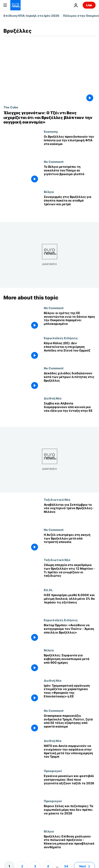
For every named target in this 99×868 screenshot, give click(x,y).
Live (89, 5)
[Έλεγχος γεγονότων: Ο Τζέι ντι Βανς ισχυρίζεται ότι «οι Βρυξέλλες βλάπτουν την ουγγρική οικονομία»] (49, 118)
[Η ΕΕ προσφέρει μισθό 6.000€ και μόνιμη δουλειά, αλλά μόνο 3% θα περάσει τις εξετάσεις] (70, 603)
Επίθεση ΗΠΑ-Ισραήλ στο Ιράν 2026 (31, 16)
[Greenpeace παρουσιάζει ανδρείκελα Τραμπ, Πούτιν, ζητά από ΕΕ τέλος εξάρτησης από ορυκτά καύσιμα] (70, 724)
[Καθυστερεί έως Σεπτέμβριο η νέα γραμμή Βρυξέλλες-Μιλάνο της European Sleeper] (70, 513)
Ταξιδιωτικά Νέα (57, 499)
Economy (51, 131)
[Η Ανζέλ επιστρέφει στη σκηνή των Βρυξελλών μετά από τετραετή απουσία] (70, 543)
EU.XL (48, 590)
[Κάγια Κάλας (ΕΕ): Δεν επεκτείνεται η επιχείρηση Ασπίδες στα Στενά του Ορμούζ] (70, 351)
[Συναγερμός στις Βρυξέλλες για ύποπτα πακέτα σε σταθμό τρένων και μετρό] (70, 205)
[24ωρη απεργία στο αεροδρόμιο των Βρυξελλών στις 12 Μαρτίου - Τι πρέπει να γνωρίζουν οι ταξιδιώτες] (70, 573)
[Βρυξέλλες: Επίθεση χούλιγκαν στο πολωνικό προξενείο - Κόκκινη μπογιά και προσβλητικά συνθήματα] (70, 844)
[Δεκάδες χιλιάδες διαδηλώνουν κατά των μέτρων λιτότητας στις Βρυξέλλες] (70, 381)
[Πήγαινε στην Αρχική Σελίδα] (15, 5)
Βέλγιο (49, 192)
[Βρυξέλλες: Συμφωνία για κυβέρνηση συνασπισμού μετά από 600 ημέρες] (70, 663)
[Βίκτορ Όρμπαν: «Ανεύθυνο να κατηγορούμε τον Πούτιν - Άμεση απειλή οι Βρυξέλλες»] (70, 633)
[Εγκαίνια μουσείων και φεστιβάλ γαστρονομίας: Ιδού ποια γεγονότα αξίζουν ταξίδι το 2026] (70, 784)
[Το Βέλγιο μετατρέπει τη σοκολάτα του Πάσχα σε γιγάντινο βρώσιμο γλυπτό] (70, 175)
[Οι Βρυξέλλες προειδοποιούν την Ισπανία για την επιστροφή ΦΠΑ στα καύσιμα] (70, 145)
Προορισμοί (53, 771)
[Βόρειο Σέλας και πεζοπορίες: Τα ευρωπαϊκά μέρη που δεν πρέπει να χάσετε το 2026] (70, 814)
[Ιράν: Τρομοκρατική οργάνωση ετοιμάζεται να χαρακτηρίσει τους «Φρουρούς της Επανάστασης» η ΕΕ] (70, 694)
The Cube (11, 107)
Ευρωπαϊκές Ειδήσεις (61, 338)
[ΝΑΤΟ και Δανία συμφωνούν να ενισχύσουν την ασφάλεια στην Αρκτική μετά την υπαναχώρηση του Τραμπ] (70, 754)
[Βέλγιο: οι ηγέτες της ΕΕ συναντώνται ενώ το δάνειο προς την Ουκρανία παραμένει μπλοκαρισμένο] (70, 321)
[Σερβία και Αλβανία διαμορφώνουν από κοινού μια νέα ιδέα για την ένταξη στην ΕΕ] (70, 412)
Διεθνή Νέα (53, 398)
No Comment (54, 162)
